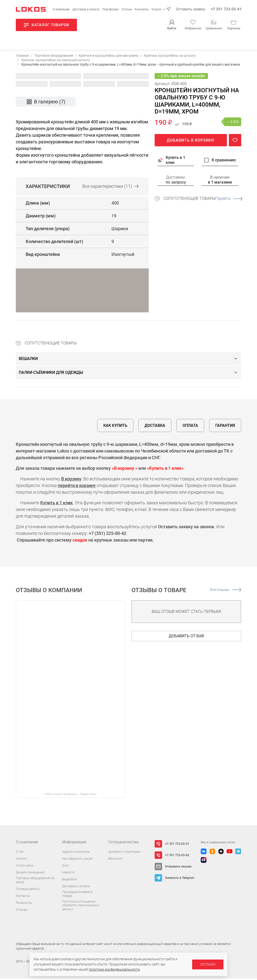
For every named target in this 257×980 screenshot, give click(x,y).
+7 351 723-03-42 (177, 857)
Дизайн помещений (30, 874)
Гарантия (225, 427)
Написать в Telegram (180, 879)
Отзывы (22, 911)
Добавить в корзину (191, 142)
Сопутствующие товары (202, 200)
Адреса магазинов (76, 853)
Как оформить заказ (77, 860)
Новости (68, 874)
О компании (61, 9)
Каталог (22, 860)
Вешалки (28, 360)
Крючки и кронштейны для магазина (109, 57)
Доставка (155, 427)
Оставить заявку (190, 9)
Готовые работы (28, 890)
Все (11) (111, 188)
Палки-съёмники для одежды (51, 374)
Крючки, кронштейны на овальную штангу (56, 61)
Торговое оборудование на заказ (35, 881)
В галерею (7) (46, 103)
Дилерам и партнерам (124, 853)
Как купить (115, 427)
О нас (20, 853)
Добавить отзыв (186, 637)
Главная (22, 57)
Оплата (190, 427)
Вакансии (115, 860)
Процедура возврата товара (77, 895)
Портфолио (110, 9)
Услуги (156, 9)
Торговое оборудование (54, 57)
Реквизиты (24, 904)
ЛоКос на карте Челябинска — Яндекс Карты (71, 796)
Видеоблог (70, 881)
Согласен (208, 964)
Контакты (142, 9)
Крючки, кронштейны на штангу (170, 57)
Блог (65, 867)
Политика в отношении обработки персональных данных (81, 907)
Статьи (127, 9)
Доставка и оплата (86, 9)
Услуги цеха (24, 867)
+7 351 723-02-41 (226, 9)
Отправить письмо (178, 868)
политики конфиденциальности (114, 969)
